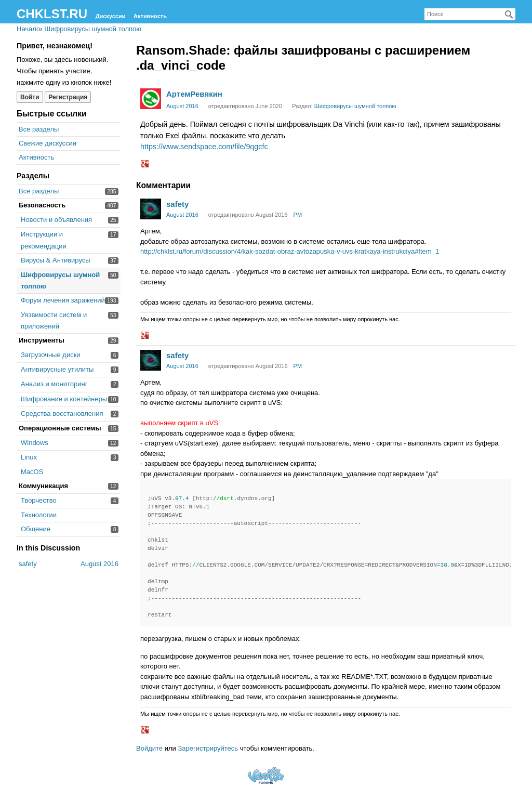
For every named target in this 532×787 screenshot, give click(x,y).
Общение (36, 529)
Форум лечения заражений (63, 300)
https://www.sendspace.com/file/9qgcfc (204, 147)
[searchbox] (470, 14)
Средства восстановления (62, 414)
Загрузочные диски (51, 355)
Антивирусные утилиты (57, 369)
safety (177, 204)
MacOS (32, 472)
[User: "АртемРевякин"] (151, 99)
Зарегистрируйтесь (208, 748)
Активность (150, 16)
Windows (35, 443)
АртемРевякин (194, 94)
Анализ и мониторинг (54, 384)
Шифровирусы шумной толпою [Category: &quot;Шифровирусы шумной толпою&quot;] (355, 106)
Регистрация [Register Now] (68, 97)
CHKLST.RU (52, 14)
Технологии (39, 515)
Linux (29, 457)
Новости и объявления (56, 220)
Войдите (149, 748)
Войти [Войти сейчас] (30, 97)
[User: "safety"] (151, 209)
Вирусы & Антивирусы (56, 260)
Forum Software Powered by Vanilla (266, 775)
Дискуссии (111, 16)
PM (298, 215)
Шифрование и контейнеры (64, 399)
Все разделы (39, 129)
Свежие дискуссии (48, 143)
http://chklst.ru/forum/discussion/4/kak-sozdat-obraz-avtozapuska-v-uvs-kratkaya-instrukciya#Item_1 (290, 251)
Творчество (39, 500)
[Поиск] (509, 15)
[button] (146, 165)
